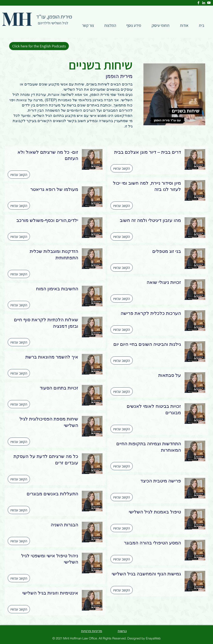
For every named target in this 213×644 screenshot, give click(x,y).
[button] (161, 25)
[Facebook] (198, 3)
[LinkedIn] (204, 3)
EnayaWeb (153, 638)
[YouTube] (209, 3)
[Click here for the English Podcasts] (39, 46)
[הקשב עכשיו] (122, 168)
